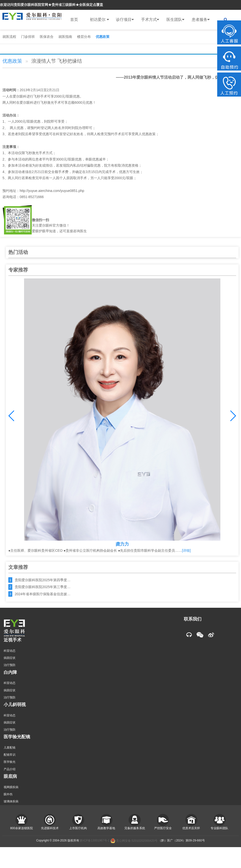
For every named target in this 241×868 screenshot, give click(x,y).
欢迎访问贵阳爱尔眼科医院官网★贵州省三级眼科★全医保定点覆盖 (52, 5)
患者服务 (201, 20)
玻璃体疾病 (11, 801)
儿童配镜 (10, 748)
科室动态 (10, 651)
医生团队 (175, 20)
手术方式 (150, 20)
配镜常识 (10, 755)
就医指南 (65, 37)
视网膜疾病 (11, 787)
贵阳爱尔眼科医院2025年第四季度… (43, 580)
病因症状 (10, 658)
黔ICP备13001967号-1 (95, 841)
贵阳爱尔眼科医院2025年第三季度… (43, 587)
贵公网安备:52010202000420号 (134, 841)
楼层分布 (84, 37)
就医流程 (9, 37)
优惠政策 (103, 37)
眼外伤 (8, 794)
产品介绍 (10, 769)
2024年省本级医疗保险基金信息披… (43, 594)
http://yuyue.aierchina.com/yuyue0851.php (52, 191)
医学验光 (10, 762)
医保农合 (47, 37)
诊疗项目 (125, 20)
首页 (74, 20)
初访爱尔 (99, 20)
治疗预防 (10, 665)
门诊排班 (28, 37)
